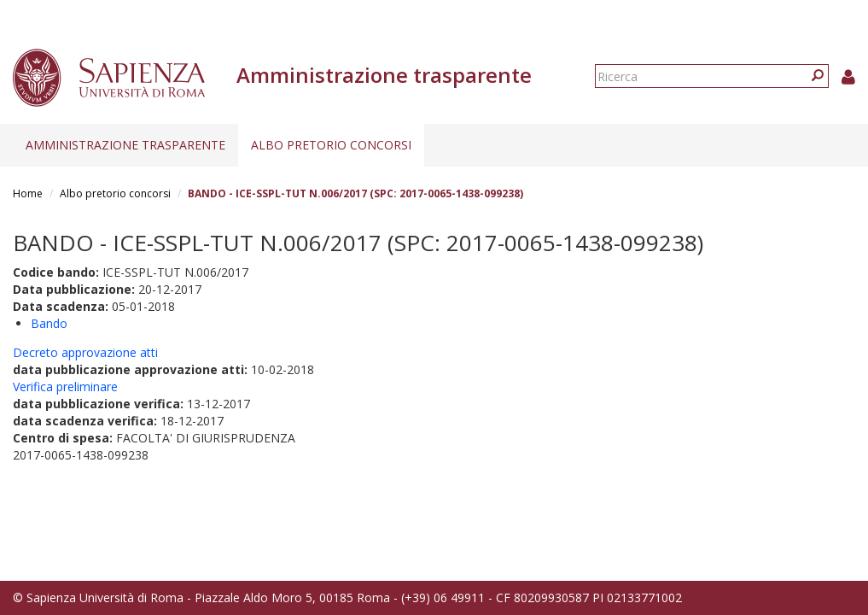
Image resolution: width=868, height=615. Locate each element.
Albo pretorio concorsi (331, 145)
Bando (49, 323)
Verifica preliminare (65, 387)
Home (28, 193)
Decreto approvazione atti (85, 352)
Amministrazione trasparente (125, 145)
